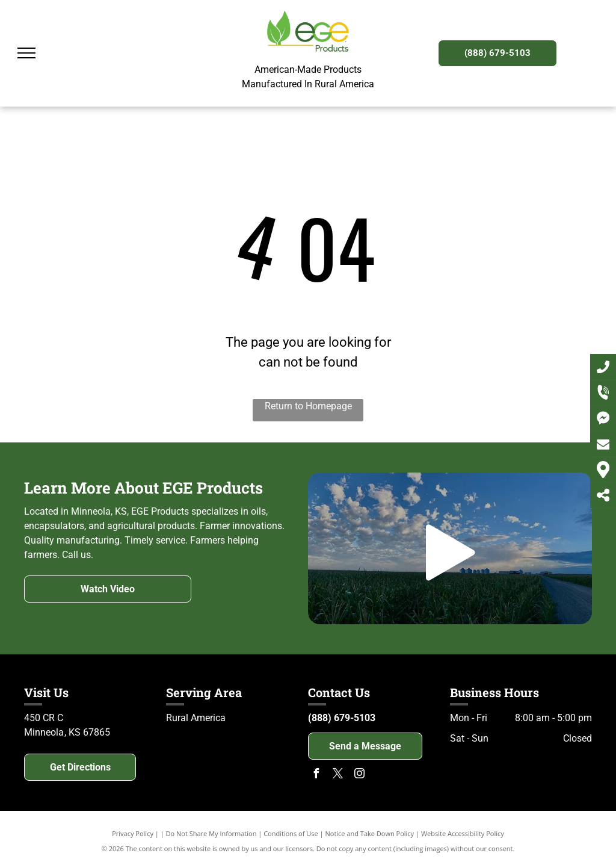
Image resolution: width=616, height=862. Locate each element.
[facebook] (316, 775)
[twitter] (337, 775)
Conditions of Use (291, 833)
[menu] (26, 53)
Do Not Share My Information (211, 833)
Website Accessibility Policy (463, 833)
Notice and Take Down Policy (370, 833)
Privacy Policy (133, 833)
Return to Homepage (308, 406)
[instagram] (359, 775)
